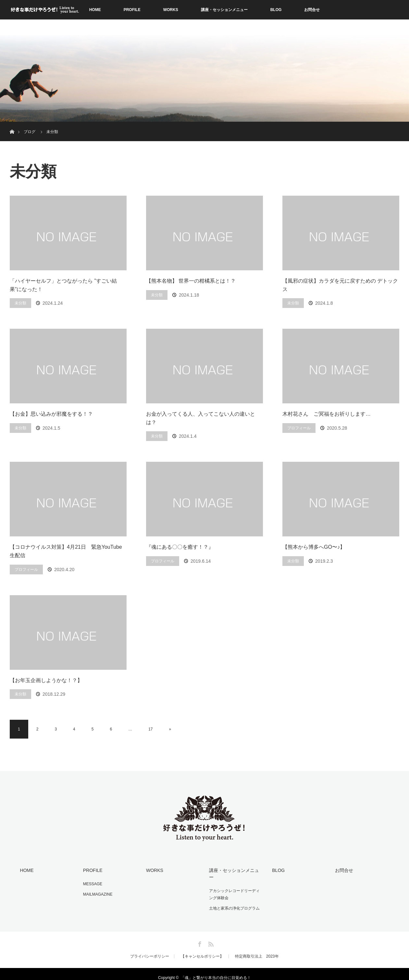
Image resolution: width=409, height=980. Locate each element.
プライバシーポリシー (150, 949)
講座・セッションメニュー (224, 10)
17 (150, 729)
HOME (95, 10)
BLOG (276, 10)
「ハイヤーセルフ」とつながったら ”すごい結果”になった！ (63, 285)
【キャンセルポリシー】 (202, 949)
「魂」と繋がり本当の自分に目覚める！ (216, 970)
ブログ (30, 132)
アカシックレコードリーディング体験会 (236, 887)
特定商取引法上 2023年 (257, 949)
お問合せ (312, 10)
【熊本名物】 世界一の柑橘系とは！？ (191, 281)
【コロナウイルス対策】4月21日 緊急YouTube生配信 (66, 551)
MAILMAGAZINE (97, 894)
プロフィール (299, 428)
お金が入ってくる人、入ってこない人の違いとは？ (201, 418)
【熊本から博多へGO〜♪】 (314, 547)
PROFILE (132, 10)
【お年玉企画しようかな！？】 (46, 680)
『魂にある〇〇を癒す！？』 (180, 547)
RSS (210, 936)
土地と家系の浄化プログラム (234, 901)
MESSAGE (92, 884)
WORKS (171, 10)
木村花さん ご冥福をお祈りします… (327, 414)
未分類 (20, 303)
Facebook (199, 936)
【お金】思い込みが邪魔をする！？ (51, 414)
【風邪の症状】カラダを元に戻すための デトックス (340, 285)
